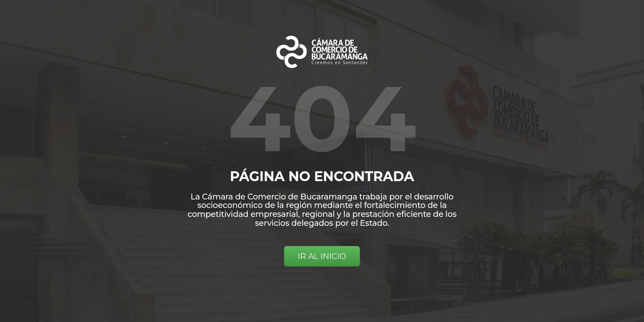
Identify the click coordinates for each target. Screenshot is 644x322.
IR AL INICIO (322, 256)
